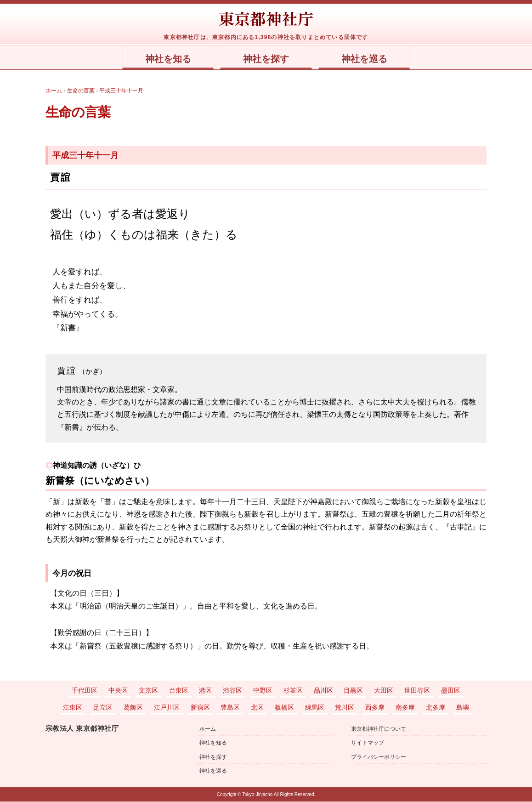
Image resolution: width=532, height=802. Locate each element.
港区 (205, 691)
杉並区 (293, 691)
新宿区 (200, 708)
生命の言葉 (81, 112)
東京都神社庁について (379, 729)
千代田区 (85, 691)
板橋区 (284, 708)
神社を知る (159, 59)
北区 (257, 708)
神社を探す (266, 59)
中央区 (118, 691)
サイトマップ (368, 743)
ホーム (208, 729)
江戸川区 (167, 708)
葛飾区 (133, 708)
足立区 (103, 708)
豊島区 (230, 708)
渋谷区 (232, 691)
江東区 (73, 708)
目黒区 (353, 691)
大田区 (384, 691)
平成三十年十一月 (85, 156)
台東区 (179, 691)
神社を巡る (373, 59)
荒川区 (345, 708)
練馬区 (315, 708)
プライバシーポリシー (379, 757)
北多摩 (436, 708)
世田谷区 (417, 691)
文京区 (148, 691)
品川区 (323, 691)
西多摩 (375, 708)
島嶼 (463, 708)
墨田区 (451, 691)
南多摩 (405, 708)
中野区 (263, 691)
